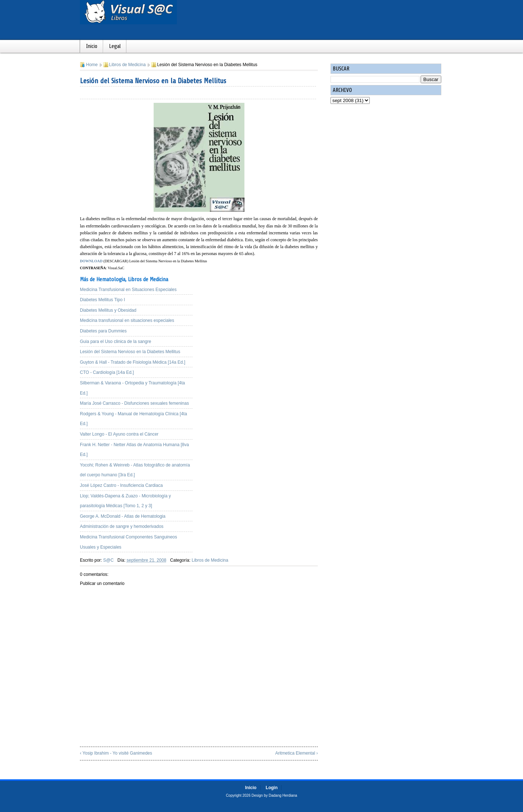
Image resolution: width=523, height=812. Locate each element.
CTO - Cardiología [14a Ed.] (107, 372)
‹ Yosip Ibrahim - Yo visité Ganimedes (116, 753)
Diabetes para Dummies (103, 331)
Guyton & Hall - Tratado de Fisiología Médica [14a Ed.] (133, 362)
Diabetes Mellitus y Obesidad (108, 310)
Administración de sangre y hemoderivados (122, 526)
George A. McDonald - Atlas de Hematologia (123, 516)
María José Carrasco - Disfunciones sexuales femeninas (134, 403)
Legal (115, 46)
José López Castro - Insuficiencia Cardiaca (121, 485)
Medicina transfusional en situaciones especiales (127, 320)
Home (92, 65)
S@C (108, 560)
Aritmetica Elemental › (297, 753)
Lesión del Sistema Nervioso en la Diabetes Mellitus (153, 81)
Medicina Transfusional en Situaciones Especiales (128, 290)
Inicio (92, 46)
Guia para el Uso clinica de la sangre (115, 342)
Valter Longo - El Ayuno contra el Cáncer (119, 434)
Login (272, 788)
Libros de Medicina (127, 65)
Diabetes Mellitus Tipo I (102, 300)
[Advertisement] (261, 322)
